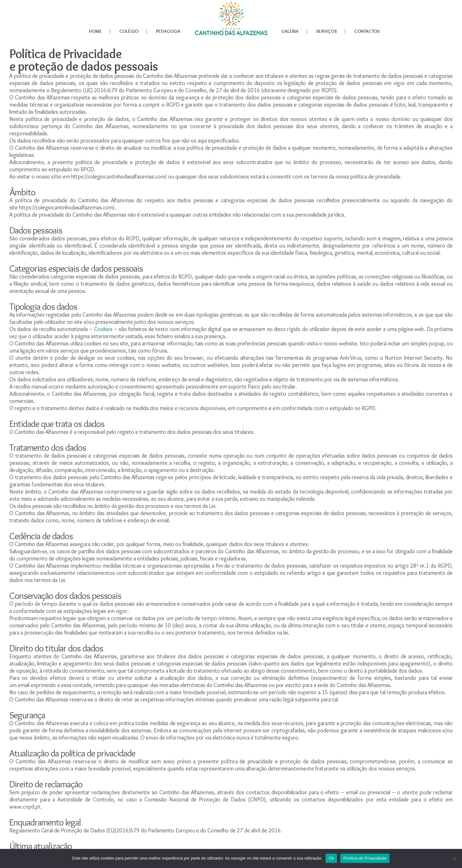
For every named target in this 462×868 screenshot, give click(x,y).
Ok (331, 858)
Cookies (103, 329)
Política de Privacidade (365, 858)
